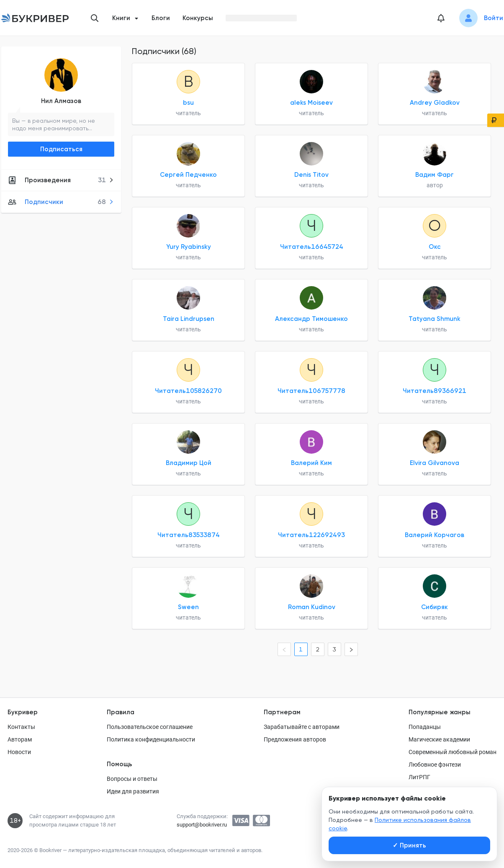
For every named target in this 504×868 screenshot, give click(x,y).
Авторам (20, 739)
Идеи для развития (133, 791)
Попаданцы (425, 727)
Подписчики (61, 202)
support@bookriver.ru (202, 825)
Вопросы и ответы (132, 779)
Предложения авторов (295, 739)
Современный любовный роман (453, 752)
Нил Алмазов (61, 101)
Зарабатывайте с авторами (302, 727)
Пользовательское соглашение (150, 727)
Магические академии (439, 739)
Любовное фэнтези (435, 765)
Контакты (21, 727)
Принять (409, 845)
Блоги (161, 18)
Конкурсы (198, 18)
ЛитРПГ (419, 777)
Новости (19, 752)
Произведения (61, 180)
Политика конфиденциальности (151, 739)
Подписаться (61, 149)
